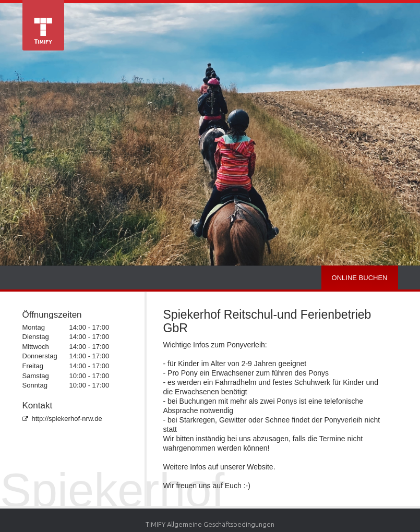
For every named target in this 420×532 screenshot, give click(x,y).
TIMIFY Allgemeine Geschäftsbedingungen (210, 524)
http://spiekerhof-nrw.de (62, 419)
